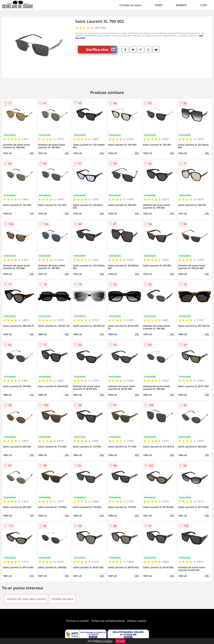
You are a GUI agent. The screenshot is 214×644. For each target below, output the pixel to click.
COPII (204, 5)
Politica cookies (137, 621)
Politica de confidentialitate (108, 621)
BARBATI (181, 5)
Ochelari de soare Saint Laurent (26, 599)
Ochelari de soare (130, 5)
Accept (121, 641)
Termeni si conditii (77, 621)
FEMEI (159, 5)
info (32, 153)
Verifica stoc (101, 50)
